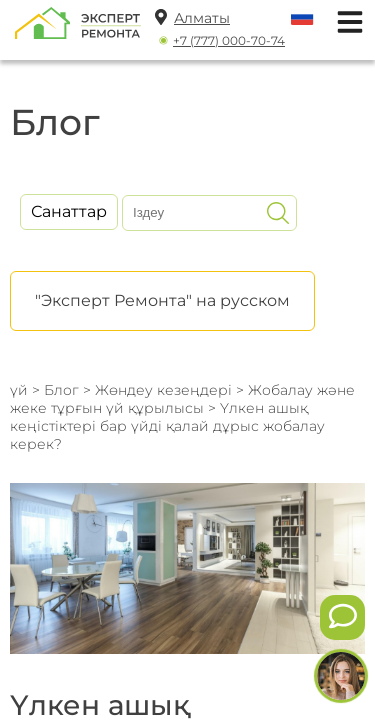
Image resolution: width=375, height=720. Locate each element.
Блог (61, 390)
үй (19, 390)
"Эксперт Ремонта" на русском (162, 300)
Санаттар (69, 211)
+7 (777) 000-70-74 (229, 40)
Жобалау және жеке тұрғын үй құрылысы (182, 399)
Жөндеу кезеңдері (163, 390)
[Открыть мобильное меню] (345, 19)
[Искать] (278, 213)
